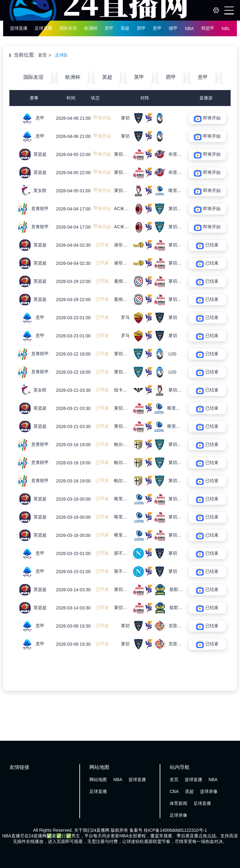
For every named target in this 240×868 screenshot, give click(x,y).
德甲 (173, 28)
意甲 (157, 28)
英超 (125, 28)
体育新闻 (178, 803)
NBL (226, 28)
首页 (42, 55)
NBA (190, 28)
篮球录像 (209, 791)
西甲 (141, 28)
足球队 (62, 55)
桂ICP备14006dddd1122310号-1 (175, 830)
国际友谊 (68, 28)
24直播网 (101, 830)
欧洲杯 (91, 28)
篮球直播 (19, 28)
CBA (174, 791)
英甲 (109, 28)
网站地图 (98, 780)
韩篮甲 (208, 28)
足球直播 (43, 28)
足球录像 (178, 815)
